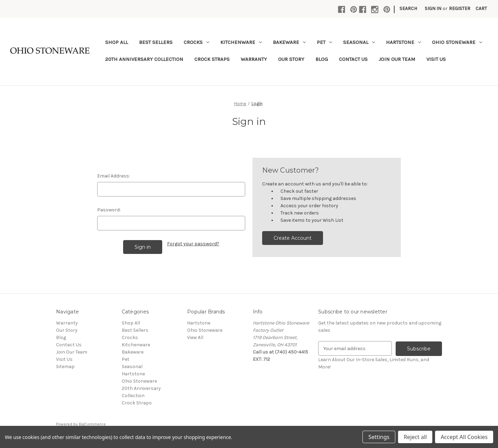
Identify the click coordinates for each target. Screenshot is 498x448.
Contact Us (353, 59)
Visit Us (436, 59)
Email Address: (114, 176)
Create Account (293, 238)
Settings (379, 437)
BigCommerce (92, 424)
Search (408, 8)
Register (460, 8)
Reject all (415, 437)
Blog (322, 59)
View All (195, 337)
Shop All (117, 42)
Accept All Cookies (464, 437)
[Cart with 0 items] (481, 8)
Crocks (196, 42)
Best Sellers (156, 42)
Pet (324, 42)
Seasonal (359, 42)
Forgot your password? (193, 244)
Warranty (254, 59)
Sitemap (65, 367)
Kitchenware (241, 42)
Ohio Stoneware (457, 42)
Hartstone (403, 42)
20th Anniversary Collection (144, 59)
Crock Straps (212, 59)
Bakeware (289, 42)
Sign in (433, 8)
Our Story (291, 59)
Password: (109, 210)
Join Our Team (397, 59)
